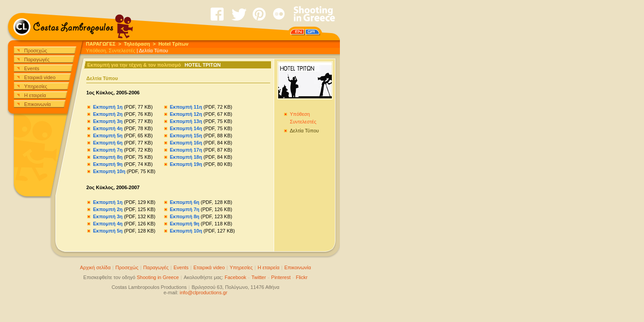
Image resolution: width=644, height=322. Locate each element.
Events (32, 68)
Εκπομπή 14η (186, 128)
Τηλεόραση (137, 44)
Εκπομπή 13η (186, 121)
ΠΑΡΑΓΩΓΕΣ (101, 44)
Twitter (258, 277)
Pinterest (281, 277)
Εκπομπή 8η (108, 157)
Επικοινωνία (38, 104)
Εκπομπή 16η (186, 143)
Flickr (301, 277)
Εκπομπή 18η (186, 157)
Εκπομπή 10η (109, 171)
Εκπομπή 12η (186, 114)
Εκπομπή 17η (186, 150)
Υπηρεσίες (36, 86)
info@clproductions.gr (204, 292)
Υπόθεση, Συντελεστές (110, 51)
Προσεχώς (36, 51)
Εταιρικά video (40, 77)
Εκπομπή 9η (108, 164)
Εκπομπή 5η (108, 136)
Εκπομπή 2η (108, 114)
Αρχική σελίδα (95, 267)
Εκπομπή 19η (186, 164)
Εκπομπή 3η (108, 121)
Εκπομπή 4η (108, 128)
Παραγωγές (37, 59)
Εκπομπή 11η (186, 107)
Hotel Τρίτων (173, 44)
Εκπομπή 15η (186, 136)
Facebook (235, 277)
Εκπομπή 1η (108, 107)
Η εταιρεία (35, 95)
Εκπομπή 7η (108, 150)
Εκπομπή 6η (108, 143)
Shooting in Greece (158, 277)
